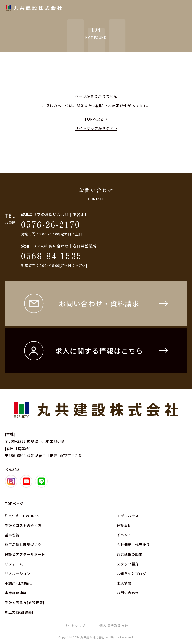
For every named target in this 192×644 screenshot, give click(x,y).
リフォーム (14, 564)
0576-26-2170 (51, 224)
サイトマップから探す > (96, 128)
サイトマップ (75, 626)
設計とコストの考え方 (23, 525)
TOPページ (14, 503)
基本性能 (12, 535)
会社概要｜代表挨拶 (133, 545)
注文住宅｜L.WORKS (22, 516)
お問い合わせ (128, 593)
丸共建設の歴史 (130, 554)
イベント (124, 535)
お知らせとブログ (131, 574)
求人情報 (124, 583)
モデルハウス (128, 516)
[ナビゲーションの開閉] (184, 8)
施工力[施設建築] (19, 612)
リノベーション (18, 574)
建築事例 (124, 525)
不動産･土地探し (19, 583)
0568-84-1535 (52, 256)
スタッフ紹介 (128, 564)
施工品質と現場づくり (23, 545)
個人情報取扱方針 (114, 626)
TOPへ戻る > (96, 119)
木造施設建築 (16, 593)
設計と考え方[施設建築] (25, 602)
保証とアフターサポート (25, 554)
